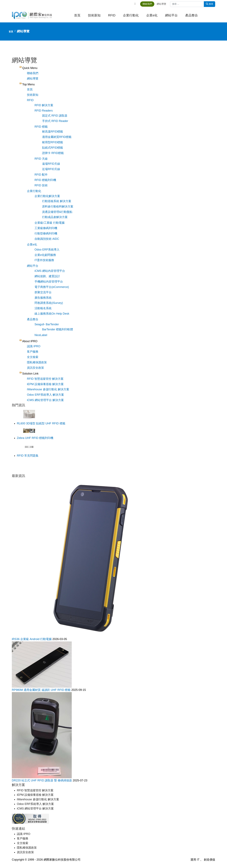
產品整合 (192, 15)
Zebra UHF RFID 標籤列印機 (35, 437)
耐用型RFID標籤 (52, 142)
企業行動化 (131, 15)
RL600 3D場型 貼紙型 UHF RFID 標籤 (41, 423)
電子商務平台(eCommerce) (52, 286)
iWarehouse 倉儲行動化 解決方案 (48, 389)
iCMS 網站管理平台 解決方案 (45, 399)
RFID (112, 15)
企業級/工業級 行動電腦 (49, 223)
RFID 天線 (41, 159)
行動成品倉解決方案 (55, 217)
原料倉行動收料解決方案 (58, 206)
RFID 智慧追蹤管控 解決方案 (45, 378)
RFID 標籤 (41, 127)
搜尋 (210, 4)
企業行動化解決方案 (47, 196)
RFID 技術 (41, 185)
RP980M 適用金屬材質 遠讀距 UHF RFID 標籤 (42, 689)
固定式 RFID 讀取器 (55, 116)
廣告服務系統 (43, 297)
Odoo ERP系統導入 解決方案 (45, 394)
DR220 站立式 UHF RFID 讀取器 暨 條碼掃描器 (42, 780)
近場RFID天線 (51, 169)
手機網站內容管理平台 (49, 281)
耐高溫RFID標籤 (52, 132)
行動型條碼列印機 (46, 233)
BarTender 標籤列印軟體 (58, 329)
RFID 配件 (41, 175)
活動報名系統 (43, 308)
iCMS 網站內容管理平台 (50, 271)
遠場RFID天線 (51, 164)
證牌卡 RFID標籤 (53, 153)
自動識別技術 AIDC (47, 239)
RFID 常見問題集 (28, 455)
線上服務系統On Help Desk (52, 313)
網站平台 (171, 15)
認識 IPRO (34, 346)
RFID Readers (44, 111)
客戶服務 (33, 351)
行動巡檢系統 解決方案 (57, 201)
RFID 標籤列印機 (45, 180)
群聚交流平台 (43, 292)
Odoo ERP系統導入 (47, 249)
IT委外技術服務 (44, 260)
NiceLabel (41, 334)
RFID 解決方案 (44, 105)
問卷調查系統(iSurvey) (49, 303)
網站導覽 (163, 4)
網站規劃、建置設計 (47, 276)
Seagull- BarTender (47, 324)
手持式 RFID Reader (55, 121)
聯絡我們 (149, 4)
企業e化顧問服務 (45, 255)
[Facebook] (136, 4)
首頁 (77, 15)
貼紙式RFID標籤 (52, 148)
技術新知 (94, 15)
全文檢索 (33, 357)
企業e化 (152, 15)
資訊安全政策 (35, 367)
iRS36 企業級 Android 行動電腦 (32, 638)
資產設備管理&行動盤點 (57, 212)
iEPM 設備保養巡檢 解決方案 (45, 384)
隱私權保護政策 (37, 362)
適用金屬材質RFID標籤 (57, 137)
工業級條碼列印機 (46, 228)
